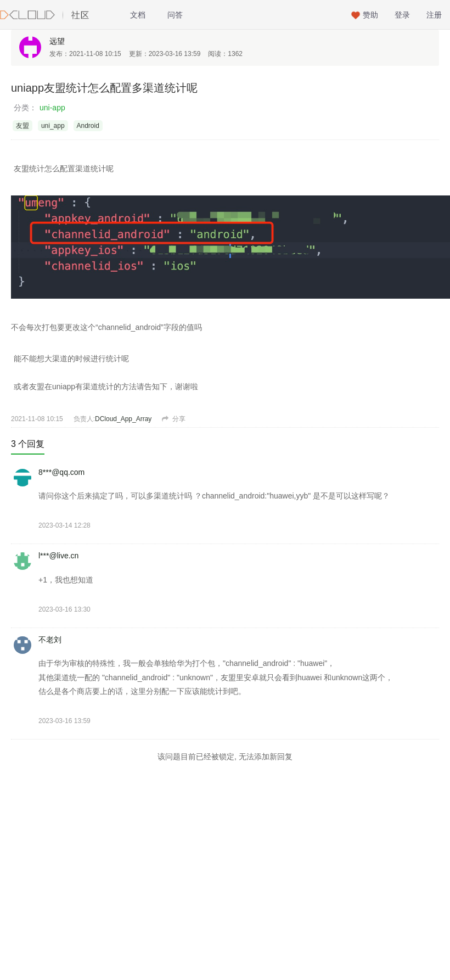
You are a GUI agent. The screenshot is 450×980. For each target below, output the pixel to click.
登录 (402, 15)
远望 (57, 41)
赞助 (370, 15)
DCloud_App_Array (123, 419)
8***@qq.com (61, 472)
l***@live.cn (58, 556)
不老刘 (50, 640)
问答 (175, 15)
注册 (434, 15)
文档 (138, 15)
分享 (173, 419)
